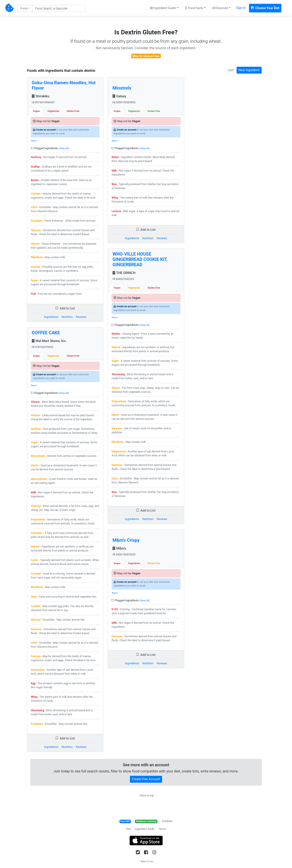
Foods (24, 8)
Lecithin (36, 606)
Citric (34, 207)
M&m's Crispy (126, 540)
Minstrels (122, 88)
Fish (33, 294)
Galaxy (119, 96)
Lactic (34, 560)
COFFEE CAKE (46, 333)
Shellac (116, 334)
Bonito (35, 180)
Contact (167, 821)
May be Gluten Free (146, 56)
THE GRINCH (124, 273)
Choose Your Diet (265, 8)
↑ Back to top (146, 796)
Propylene (37, 724)
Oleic (34, 597)
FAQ (128, 829)
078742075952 (42, 347)
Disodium (36, 221)
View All (64, 148)
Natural (35, 547)
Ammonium (38, 670)
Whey (34, 697)
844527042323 (123, 279)
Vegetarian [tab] (53, 111)
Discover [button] (220, 8)
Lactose (116, 211)
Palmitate (37, 533)
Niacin (35, 465)
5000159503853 (124, 102)
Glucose (36, 230)
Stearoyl (36, 506)
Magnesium (119, 452)
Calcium (36, 194)
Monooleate (38, 456)
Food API (125, 821)
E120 (115, 609)
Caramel (36, 574)
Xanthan (36, 429)
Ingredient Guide (145, 829)
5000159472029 (124, 555)
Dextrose (36, 629)
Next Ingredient (249, 70)
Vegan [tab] (36, 111)
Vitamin (35, 415)
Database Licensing (146, 821)
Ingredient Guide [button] (163, 8)
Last (231, 70)
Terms (162, 829)
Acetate (35, 267)
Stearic (116, 388)
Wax (114, 184)
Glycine (35, 244)
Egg (33, 683)
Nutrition (67, 317)
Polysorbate (38, 520)
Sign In (241, 8)
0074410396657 (43, 102)
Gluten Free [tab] (73, 111)
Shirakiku (40, 96)
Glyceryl (36, 620)
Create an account (46, 130)
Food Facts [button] (194, 8)
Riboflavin (37, 257)
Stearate (117, 428)
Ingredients (51, 317)
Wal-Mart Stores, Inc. (49, 341)
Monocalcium (39, 479)
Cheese (35, 402)
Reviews (81, 317)
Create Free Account (146, 779)
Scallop (35, 167)
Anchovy (36, 157)
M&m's (119, 548)
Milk (33, 493)
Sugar (34, 280)
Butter (115, 157)
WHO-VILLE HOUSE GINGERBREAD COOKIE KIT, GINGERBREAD (140, 259)
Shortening (37, 710)
